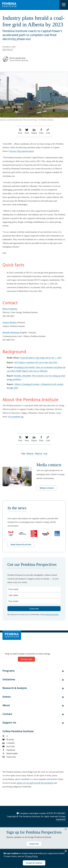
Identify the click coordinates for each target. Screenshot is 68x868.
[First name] (34, 589)
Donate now (26, 659)
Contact (7, 714)
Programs (9, 671)
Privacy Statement (61, 818)
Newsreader (10, 753)
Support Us (9, 723)
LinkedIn (9, 743)
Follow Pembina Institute (18, 731)
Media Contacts (47, 488)
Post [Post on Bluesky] (27, 131)
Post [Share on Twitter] (20, 131)
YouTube (9, 746)
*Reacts (30, 454)
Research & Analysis (15, 688)
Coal (45, 454)
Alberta (38, 454)
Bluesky (8, 739)
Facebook (9, 750)
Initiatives (9, 679)
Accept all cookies (34, 863)
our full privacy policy (51, 615)
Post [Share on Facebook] (41, 131)
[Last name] (34, 595)
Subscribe (9, 757)
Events (7, 697)
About (6, 705)
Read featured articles (21, 544)
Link (48, 131)
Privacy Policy (31, 856)
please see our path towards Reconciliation (35, 783)
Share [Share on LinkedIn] (34, 131)
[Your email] (34, 601)
